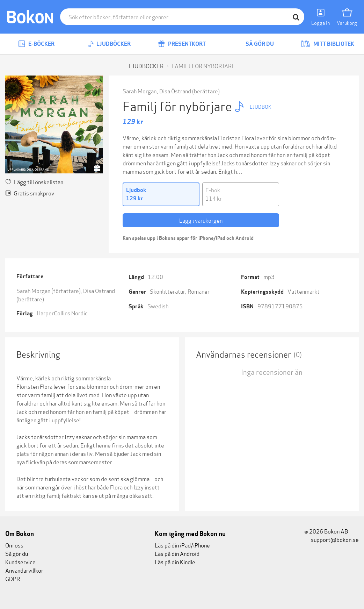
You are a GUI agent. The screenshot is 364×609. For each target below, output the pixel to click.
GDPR (13, 578)
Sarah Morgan (140, 91)
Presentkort (182, 44)
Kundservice (20, 562)
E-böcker (36, 44)
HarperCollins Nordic (62, 313)
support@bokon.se (332, 539)
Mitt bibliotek (328, 44)
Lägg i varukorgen (201, 220)
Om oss (14, 545)
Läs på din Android (177, 553)
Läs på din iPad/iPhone (182, 545)
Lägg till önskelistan (34, 182)
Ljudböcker (109, 44)
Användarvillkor (24, 570)
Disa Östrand (175, 91)
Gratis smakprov (30, 193)
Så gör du (255, 44)
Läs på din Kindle (175, 562)
